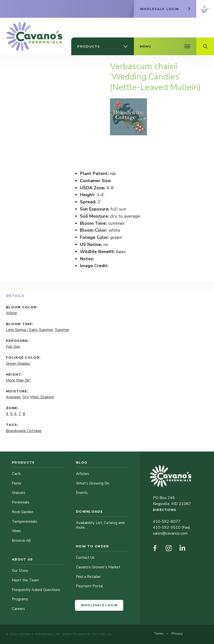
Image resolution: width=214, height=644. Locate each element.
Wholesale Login (99, 605)
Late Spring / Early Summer (30, 330)
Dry (25, 397)
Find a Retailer (88, 577)
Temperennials (24, 522)
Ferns (17, 483)
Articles (82, 474)
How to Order (93, 546)
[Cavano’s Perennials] (34, 36)
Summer (62, 330)
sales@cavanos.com (170, 533)
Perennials (21, 502)
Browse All (21, 540)
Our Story (20, 571)
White (11, 313)
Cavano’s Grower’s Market (98, 567)
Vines (16, 531)
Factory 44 (102, 634)
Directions (164, 510)
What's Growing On (93, 483)
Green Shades (18, 364)
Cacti (16, 474)
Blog (82, 462)
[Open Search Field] (205, 46)
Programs (20, 599)
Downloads (89, 511)
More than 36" (18, 380)
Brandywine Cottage (24, 431)
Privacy (177, 634)
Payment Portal (89, 586)
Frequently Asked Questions (36, 590)
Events (82, 493)
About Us (22, 559)
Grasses (18, 493)
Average (13, 397)
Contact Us (85, 557)
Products (23, 462)
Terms (159, 634)
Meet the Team (25, 580)
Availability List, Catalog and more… (100, 525)
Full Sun (13, 347)
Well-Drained (42, 397)
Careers (18, 609)
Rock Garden (23, 512)
